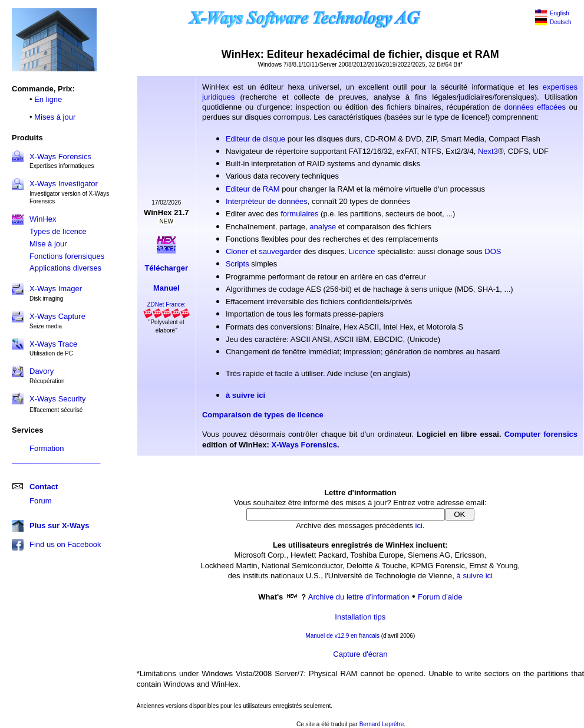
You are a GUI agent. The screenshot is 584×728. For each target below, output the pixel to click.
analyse (323, 227)
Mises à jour (55, 117)
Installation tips (360, 617)
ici (419, 526)
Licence (362, 251)
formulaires (299, 214)
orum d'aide (443, 597)
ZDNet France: (166, 304)
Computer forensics (541, 434)
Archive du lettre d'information (359, 597)
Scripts (237, 264)
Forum (41, 501)
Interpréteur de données (267, 201)
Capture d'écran (360, 654)
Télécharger (166, 268)
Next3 (488, 151)
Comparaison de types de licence (263, 415)
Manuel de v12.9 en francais (342, 636)
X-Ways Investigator (64, 184)
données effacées (535, 107)
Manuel (166, 288)
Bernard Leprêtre (382, 724)
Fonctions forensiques (67, 256)
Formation (47, 448)
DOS (493, 251)
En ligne (48, 99)
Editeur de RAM (253, 189)
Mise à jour (48, 244)
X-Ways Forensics (60, 157)
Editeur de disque (255, 139)
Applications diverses (65, 268)
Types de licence (58, 231)
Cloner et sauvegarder (264, 251)
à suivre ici (245, 395)
